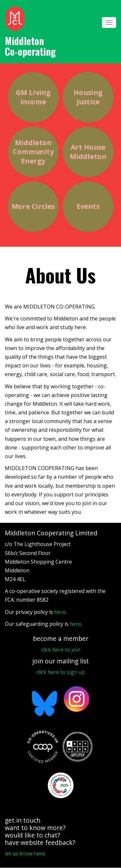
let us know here (25, 854)
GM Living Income (33, 97)
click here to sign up (61, 672)
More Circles (33, 207)
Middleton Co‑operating (30, 46)
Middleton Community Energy (33, 152)
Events (88, 207)
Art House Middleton (88, 152)
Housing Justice (88, 97)
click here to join (61, 650)
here (60, 612)
